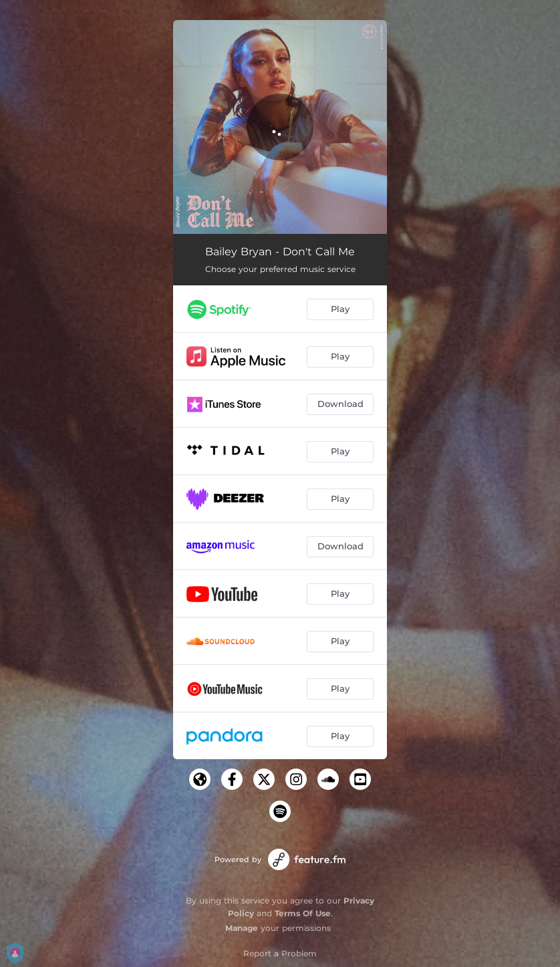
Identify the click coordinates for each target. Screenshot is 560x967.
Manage (242, 928)
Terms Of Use (303, 913)
